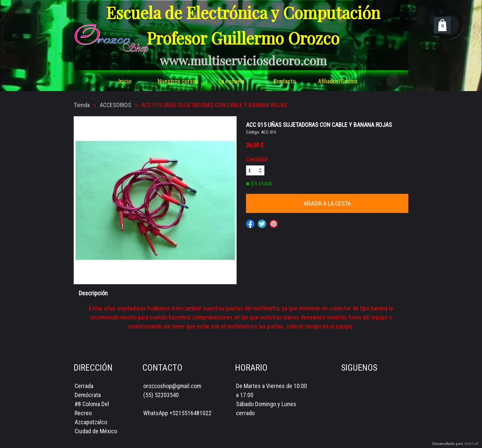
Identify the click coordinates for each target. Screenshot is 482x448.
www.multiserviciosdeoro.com (243, 60)
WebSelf (471, 444)
